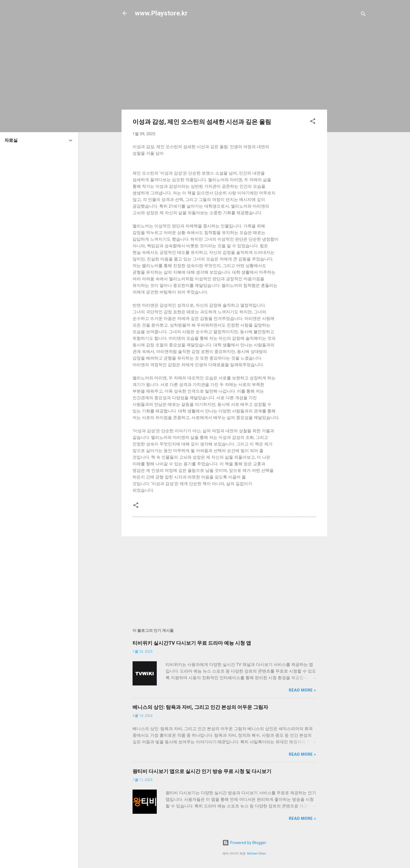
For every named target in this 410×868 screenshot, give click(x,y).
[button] (313, 122)
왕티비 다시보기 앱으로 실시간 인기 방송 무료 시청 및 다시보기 (202, 771)
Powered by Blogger (244, 843)
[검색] (363, 15)
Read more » (302, 690)
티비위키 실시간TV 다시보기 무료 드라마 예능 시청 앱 (192, 643)
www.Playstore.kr (161, 13)
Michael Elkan (257, 854)
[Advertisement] (349, 111)
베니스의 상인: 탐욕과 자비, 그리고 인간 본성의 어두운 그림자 (200, 707)
